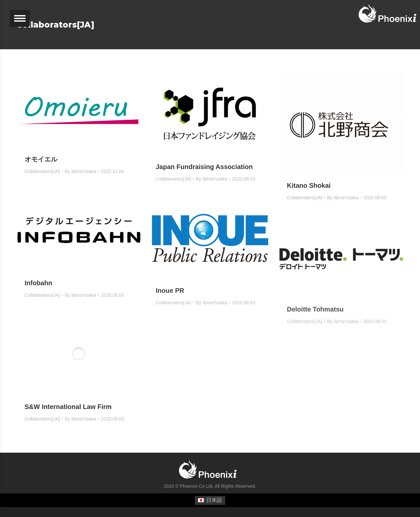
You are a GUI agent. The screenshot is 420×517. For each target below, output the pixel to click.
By (80, 171)
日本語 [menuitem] (214, 500)
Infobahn (38, 283)
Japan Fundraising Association (204, 167)
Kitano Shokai (309, 185)
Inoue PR (170, 291)
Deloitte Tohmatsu (315, 309)
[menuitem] (210, 501)
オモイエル (41, 159)
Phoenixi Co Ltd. (197, 486)
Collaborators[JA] (42, 171)
